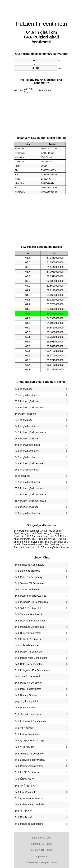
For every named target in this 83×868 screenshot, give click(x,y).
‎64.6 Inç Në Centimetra (27, 772)
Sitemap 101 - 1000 (41, 844)
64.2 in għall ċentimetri (27, 426)
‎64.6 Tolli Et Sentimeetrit (28, 608)
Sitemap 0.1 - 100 (42, 838)
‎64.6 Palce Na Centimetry (29, 577)
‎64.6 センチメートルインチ (29, 741)
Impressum (41, 856)
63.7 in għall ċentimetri (27, 395)
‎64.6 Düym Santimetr (26, 708)
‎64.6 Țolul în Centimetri (27, 676)
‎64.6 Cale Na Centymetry (28, 664)
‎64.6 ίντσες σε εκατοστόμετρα (31, 596)
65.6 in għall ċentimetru (27, 513)
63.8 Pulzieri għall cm (26, 401)
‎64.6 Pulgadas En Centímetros (31, 602)
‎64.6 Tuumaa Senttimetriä (29, 614)
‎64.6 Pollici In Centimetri (28, 639)
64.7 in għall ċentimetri (27, 457)
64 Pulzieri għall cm (25, 414)
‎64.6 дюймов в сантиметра (30, 760)
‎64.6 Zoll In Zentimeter (27, 590)
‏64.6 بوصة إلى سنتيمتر (26, 701)
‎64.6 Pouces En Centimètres (30, 621)
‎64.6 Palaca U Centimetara (29, 627)
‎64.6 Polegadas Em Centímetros (32, 670)
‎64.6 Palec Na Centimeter (29, 683)
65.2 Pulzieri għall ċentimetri (30, 488)
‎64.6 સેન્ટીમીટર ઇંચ (25, 786)
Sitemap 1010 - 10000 (41, 850)
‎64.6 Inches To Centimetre (29, 824)
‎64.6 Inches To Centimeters (29, 565)
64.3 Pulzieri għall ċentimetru (30, 432)
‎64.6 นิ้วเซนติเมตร (25, 779)
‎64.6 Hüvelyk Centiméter (28, 633)
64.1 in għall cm (23, 420)
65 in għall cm (22, 476)
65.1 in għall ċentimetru (27, 482)
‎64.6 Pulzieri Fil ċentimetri (29, 652)
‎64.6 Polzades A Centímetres (30, 721)
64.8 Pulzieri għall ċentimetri (30, 463)
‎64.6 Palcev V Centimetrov (29, 766)
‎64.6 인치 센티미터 (25, 747)
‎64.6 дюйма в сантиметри (29, 798)
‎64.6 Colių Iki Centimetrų (28, 645)
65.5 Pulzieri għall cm (26, 507)
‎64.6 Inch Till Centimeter (28, 689)
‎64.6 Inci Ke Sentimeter (27, 734)
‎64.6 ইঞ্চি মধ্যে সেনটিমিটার (28, 714)
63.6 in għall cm (23, 389)
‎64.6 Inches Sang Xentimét (29, 805)
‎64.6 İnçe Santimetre (26, 792)
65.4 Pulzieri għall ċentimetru (30, 501)
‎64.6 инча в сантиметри (28, 571)
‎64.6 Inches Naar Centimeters (31, 658)
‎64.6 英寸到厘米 (23, 811)
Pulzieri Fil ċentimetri (41, 24)
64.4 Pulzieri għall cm (26, 439)
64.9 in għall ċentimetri (27, 470)
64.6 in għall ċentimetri (27, 451)
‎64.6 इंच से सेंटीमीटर (24, 728)
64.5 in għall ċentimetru (27, 445)
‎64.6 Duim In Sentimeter (28, 695)
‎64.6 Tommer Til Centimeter (30, 583)
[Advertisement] (41, 9)
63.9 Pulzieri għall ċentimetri (30, 408)
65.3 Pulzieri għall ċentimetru (30, 494)
